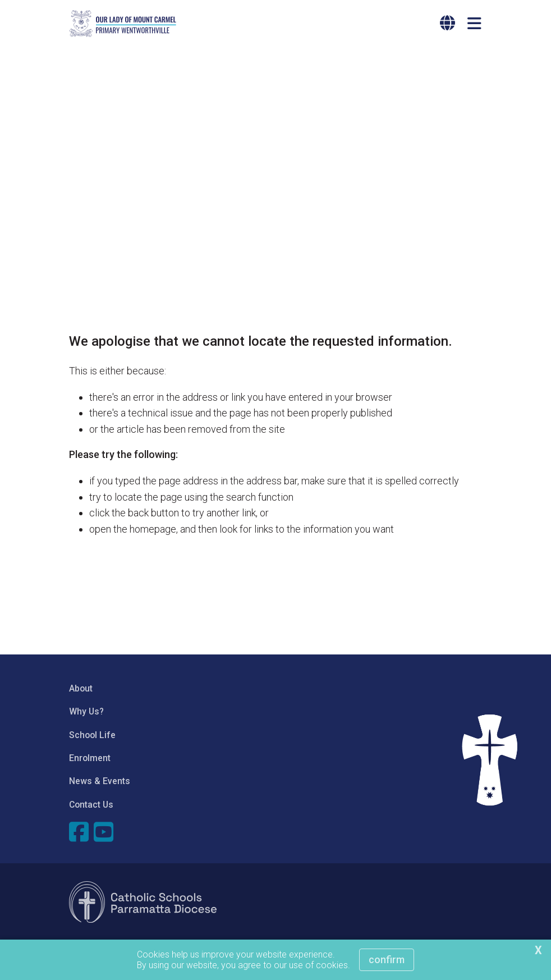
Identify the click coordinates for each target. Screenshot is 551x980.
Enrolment (90, 758)
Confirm (387, 960)
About (81, 688)
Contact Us (91, 805)
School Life (92, 735)
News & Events (100, 781)
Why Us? (86, 711)
